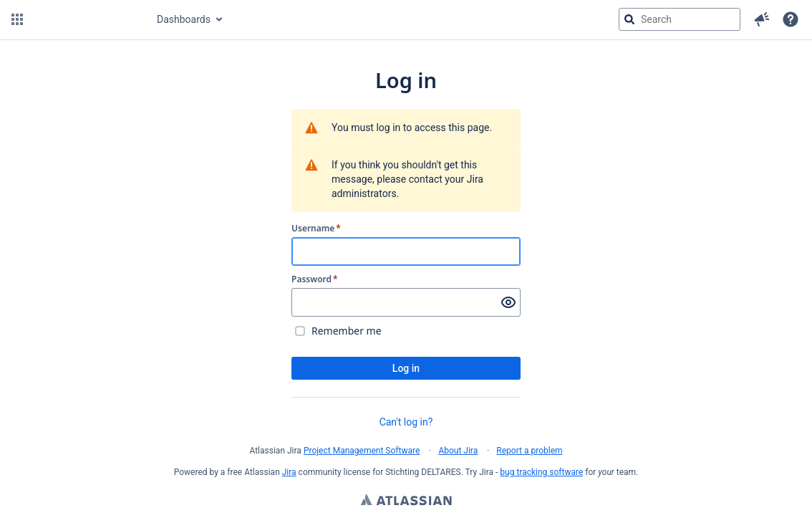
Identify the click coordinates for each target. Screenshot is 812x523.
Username (316, 229)
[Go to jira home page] (88, 19)
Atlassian (406, 502)
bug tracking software (541, 472)
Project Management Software (362, 451)
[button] (17, 19)
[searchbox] (680, 19)
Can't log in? (406, 422)
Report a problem (529, 451)
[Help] (791, 19)
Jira (289, 472)
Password (315, 279)
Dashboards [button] (184, 19)
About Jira (458, 451)
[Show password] (508, 302)
